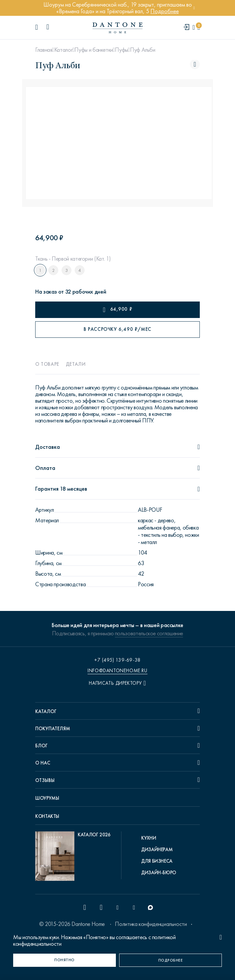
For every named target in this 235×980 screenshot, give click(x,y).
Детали (76, 364)
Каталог (63, 50)
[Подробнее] (170, 960)
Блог (41, 746)
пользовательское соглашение (149, 633)
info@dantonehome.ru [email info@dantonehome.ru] (117, 671)
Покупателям (53, 729)
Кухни (149, 838)
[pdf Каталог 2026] (73, 858)
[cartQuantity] (199, 28)
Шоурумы (47, 798)
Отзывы (45, 780)
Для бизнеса (157, 861)
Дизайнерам (157, 850)
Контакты (47, 816)
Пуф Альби (143, 50)
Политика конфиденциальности (151, 924)
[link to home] (117, 28)
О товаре (47, 364)
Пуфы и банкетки (94, 50)
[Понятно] (65, 960)
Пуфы (121, 50)
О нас (43, 763)
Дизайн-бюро (159, 873)
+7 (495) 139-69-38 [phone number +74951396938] (117, 660)
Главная (44, 50)
